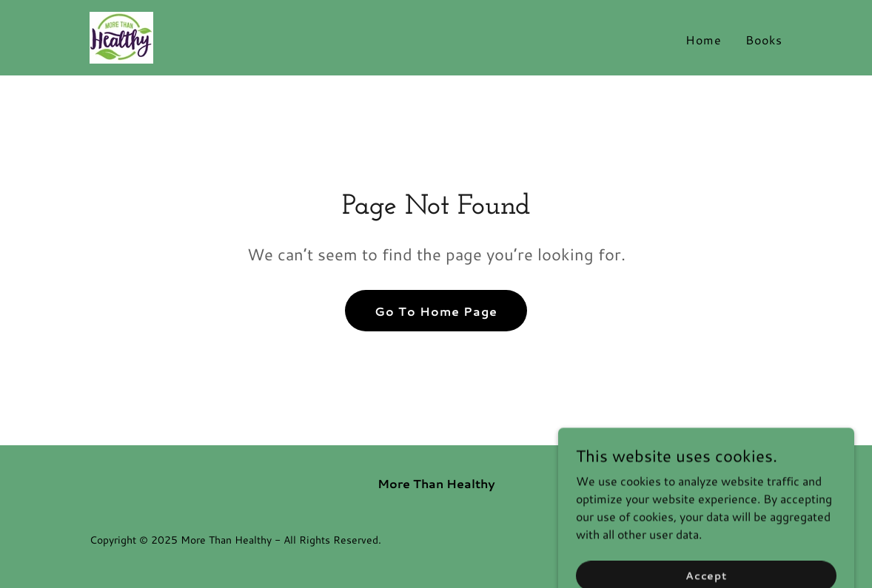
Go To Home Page (436, 311)
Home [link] (704, 40)
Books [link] (764, 40)
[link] (121, 36)
